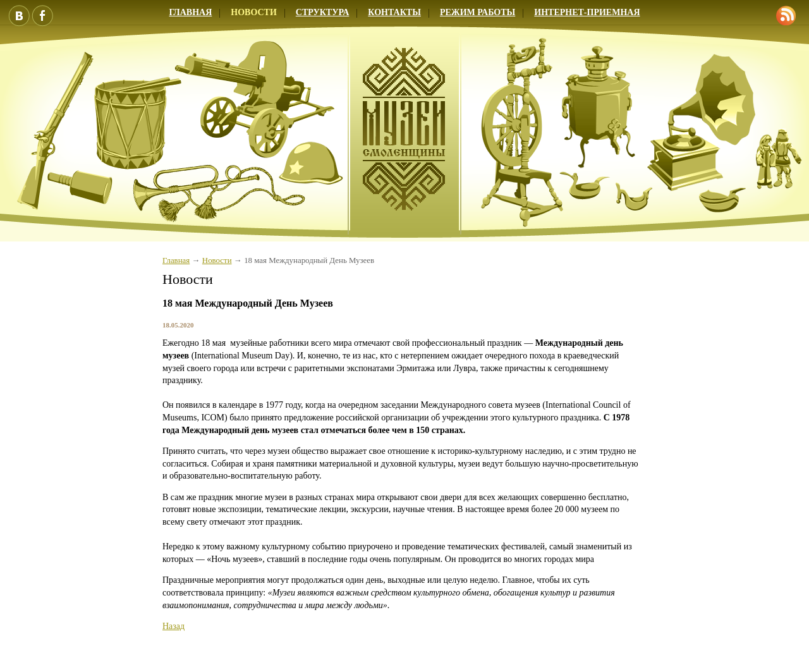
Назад (173, 626)
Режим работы (477, 12)
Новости (254, 12)
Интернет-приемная (587, 12)
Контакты (394, 12)
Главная (190, 12)
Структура (323, 12)
